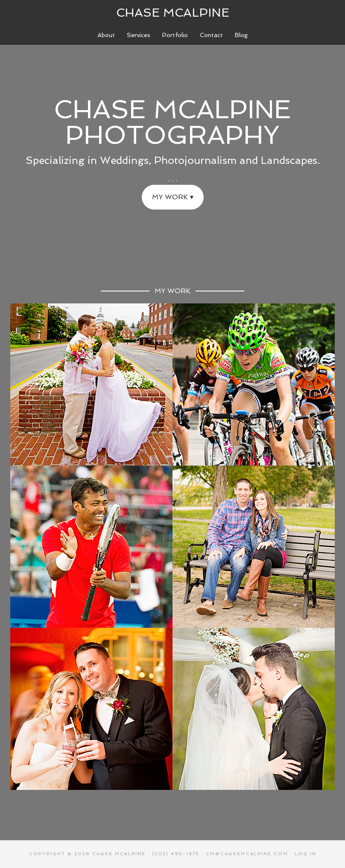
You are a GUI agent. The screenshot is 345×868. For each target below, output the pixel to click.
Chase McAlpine (173, 13)
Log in (306, 854)
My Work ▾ (173, 197)
